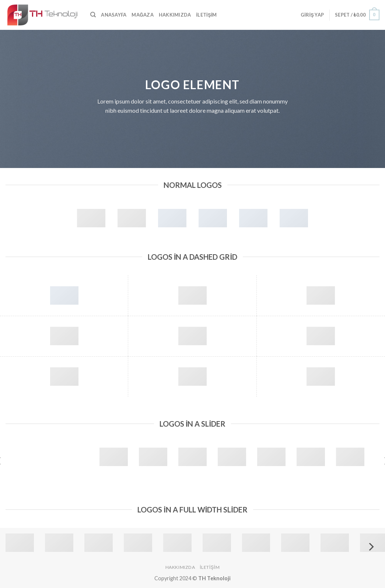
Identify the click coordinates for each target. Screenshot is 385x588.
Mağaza (143, 15)
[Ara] (93, 15)
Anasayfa (114, 15)
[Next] (371, 547)
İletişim (206, 15)
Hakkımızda (175, 15)
